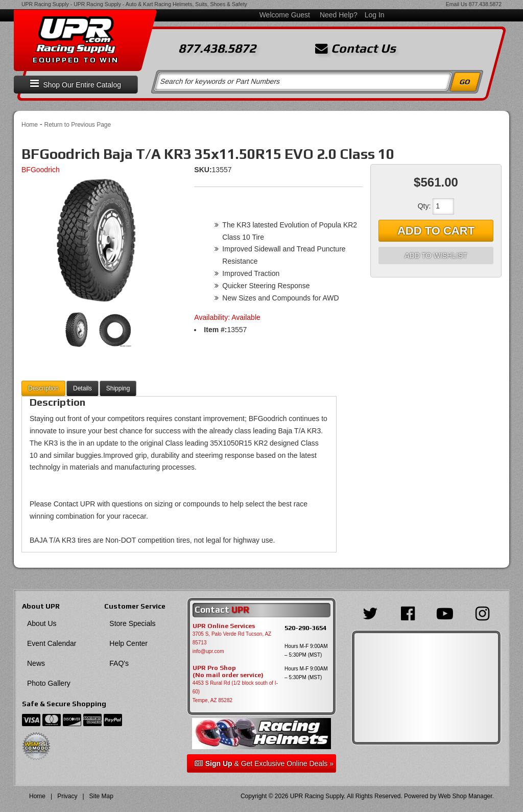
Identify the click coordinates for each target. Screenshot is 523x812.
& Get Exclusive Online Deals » (264, 763)
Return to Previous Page (77, 125)
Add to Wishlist (436, 256)
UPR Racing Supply (45, 4)
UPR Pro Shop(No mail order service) (228, 671)
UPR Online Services (224, 626)
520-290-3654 (305, 628)
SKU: (203, 170)
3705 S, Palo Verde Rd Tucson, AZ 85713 (232, 638)
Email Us (457, 4)
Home (30, 125)
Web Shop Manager (465, 796)
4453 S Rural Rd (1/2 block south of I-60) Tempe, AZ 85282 (235, 692)
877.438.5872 (485, 4)
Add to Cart (436, 231)
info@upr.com (208, 651)
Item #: (215, 330)
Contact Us (355, 49)
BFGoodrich (41, 170)
